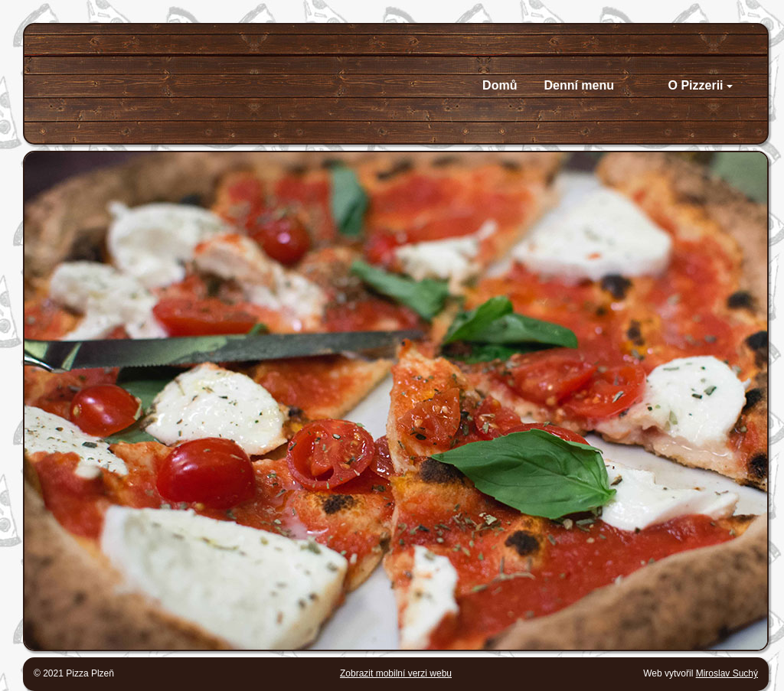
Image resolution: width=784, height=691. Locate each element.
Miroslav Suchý (727, 673)
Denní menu (579, 85)
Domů (500, 85)
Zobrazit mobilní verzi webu (396, 673)
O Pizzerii (701, 85)
